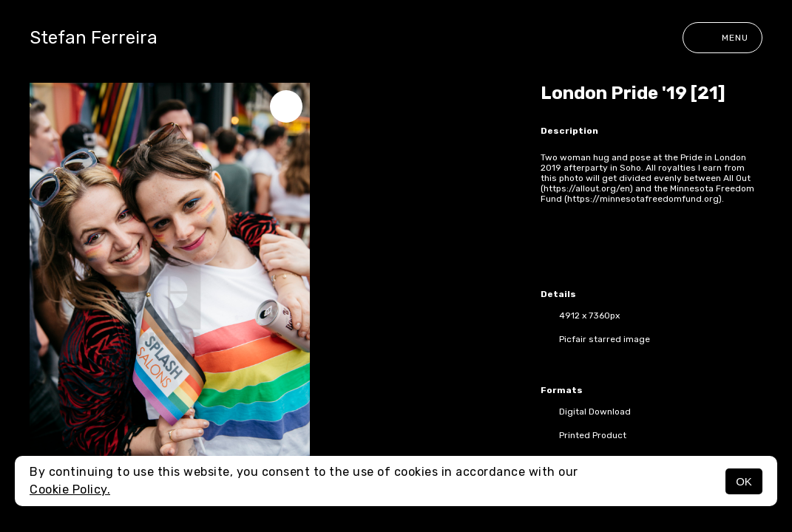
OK (744, 481)
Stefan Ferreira (94, 38)
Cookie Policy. (70, 490)
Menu (722, 38)
